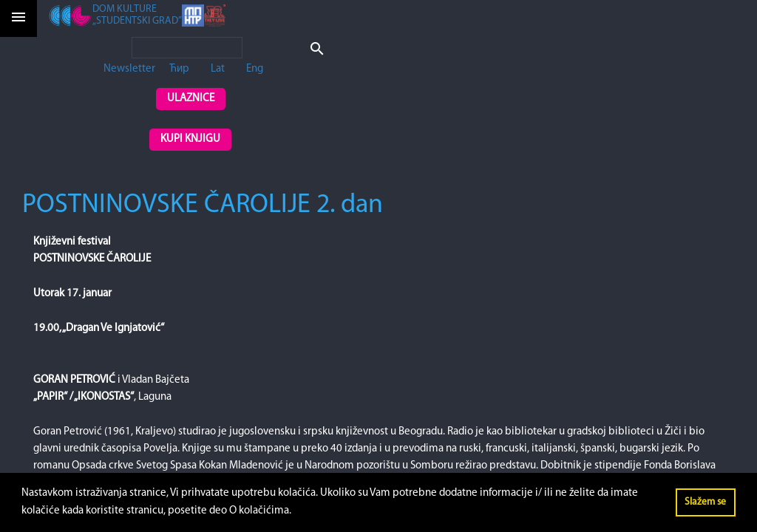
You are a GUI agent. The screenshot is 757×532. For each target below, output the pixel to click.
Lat (218, 69)
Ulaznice (191, 99)
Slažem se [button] (705, 502)
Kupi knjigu (190, 139)
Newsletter (129, 69)
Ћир (179, 69)
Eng (255, 69)
